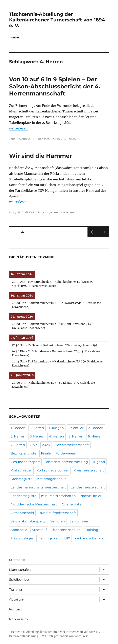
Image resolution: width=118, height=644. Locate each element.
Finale (46, 453)
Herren (55, 139)
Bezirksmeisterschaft (72, 445)
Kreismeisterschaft (89, 470)
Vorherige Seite (92, 237)
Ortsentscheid (22, 513)
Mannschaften (21, 570)
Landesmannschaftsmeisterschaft (38, 487)
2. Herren (18, 436)
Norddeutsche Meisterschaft (34, 504)
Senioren (58, 521)
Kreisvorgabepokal (52, 479)
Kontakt (16, 609)
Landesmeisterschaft (88, 487)
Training (92, 530)
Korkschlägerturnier (53, 470)
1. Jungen (56, 428)
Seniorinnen (79, 521)
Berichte (44, 139)
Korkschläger (21, 470)
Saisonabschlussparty (28, 521)
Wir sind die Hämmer (41, 156)
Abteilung (17, 599)
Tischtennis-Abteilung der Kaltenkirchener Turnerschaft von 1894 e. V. (57, 20)
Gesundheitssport (25, 462)
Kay (12, 212)
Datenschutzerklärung (24, 636)
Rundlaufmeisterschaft (57, 513)
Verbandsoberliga (89, 538)
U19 (67, 538)
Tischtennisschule (66, 530)
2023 (34, 445)
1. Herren (37, 428)
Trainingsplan (49, 538)
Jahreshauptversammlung (66, 462)
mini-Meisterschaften (58, 496)
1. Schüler (76, 428)
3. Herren (37, 436)
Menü (16, 37)
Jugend (99, 462)
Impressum (18, 619)
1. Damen (18, 428)
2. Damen (96, 428)
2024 (46, 445)
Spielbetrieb (19, 580)
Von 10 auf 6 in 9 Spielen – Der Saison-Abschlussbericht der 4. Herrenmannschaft (55, 86)
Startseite (17, 560)
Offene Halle (72, 504)
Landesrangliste (24, 496)
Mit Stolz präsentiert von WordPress (65, 636)
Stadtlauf (39, 530)
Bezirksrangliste (24, 453)
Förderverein (66, 453)
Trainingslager (22, 538)
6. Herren (95, 436)
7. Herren (18, 445)
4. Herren (70, 139)
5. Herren (76, 436)
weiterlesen (18, 128)
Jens (12, 139)
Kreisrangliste (22, 479)
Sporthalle (19, 530)
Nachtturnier (91, 496)
